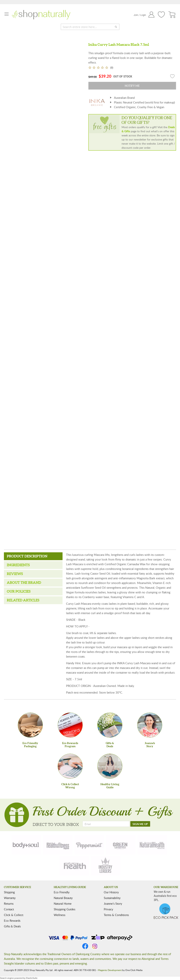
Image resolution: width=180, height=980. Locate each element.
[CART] (172, 15)
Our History (111, 892)
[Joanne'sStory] (150, 725)
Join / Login (140, 15)
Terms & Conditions (116, 915)
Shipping (9, 892)
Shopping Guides (64, 909)
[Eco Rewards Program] (70, 725)
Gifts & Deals (12, 926)
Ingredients (18, 565)
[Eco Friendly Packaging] (30, 725)
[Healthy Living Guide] (110, 766)
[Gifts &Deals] (110, 725)
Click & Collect (14, 915)
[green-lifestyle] (121, 845)
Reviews (15, 574)
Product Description (27, 556)
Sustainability (112, 898)
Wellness (60, 915)
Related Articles (23, 600)
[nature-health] (74, 866)
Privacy (108, 909)
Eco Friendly (62, 892)
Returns (9, 904)
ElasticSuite (32, 978)
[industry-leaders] (106, 866)
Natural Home (63, 904)
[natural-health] (152, 845)
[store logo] (41, 15)
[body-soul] (26, 845)
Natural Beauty (63, 898)
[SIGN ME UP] (140, 824)
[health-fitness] (58, 845)
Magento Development (110, 970)
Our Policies (19, 591)
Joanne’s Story (113, 904)
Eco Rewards (12, 921)
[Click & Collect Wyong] (70, 766)
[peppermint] (89, 845)
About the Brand (24, 583)
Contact (9, 909)
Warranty (10, 898)
